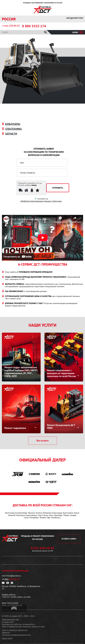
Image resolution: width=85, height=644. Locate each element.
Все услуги (43, 441)
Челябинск (56, 517)
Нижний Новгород (16, 515)
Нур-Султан (43, 515)
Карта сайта (7, 638)
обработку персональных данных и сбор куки (41, 201)
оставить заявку (69, 539)
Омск (51, 515)
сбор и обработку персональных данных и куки (23, 627)
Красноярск (68, 513)
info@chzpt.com (75, 18)
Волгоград (10, 513)
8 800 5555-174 (34, 26)
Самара (73, 515)
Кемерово (47, 513)
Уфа (49, 517)
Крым (77, 513)
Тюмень (43, 517)
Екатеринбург (21, 513)
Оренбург (58, 515)
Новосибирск (31, 515)
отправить (58, 188)
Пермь (66, 515)
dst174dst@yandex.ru (12, 576)
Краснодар (57, 513)
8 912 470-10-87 (43, 548)
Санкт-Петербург (31, 517)
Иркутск (32, 513)
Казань (39, 513)
